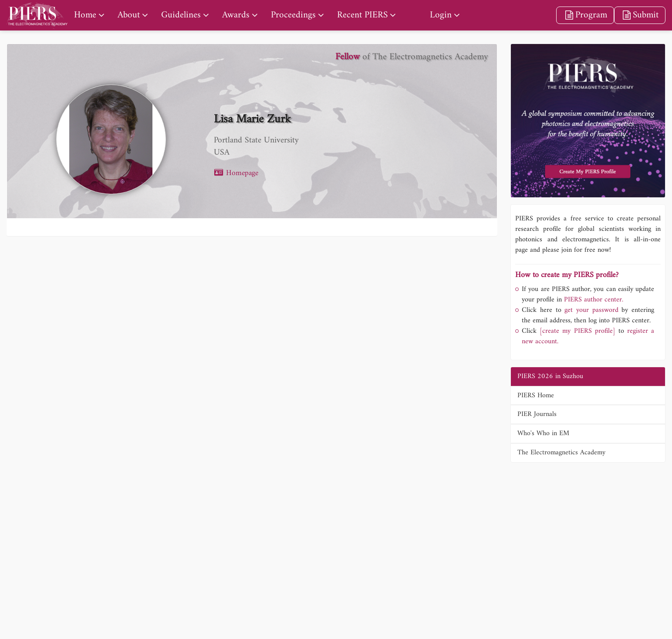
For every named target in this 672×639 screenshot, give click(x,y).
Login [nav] (441, 15)
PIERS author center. (594, 300)
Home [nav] (85, 15)
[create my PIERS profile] (577, 331)
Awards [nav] (236, 15)
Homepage (236, 173)
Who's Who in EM (543, 433)
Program (585, 15)
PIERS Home (536, 396)
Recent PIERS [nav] (362, 15)
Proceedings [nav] (293, 15)
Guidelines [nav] (181, 15)
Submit (640, 15)
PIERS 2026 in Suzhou (550, 376)
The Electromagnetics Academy (561, 453)
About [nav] (129, 15)
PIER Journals (537, 414)
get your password (590, 310)
